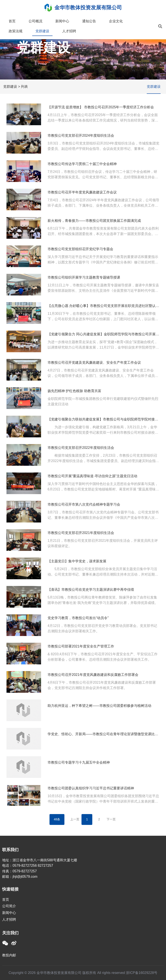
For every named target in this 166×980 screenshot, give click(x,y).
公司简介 (9, 906)
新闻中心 (62, 21)
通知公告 (89, 21)
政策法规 (16, 31)
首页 (12, 21)
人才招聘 (69, 31)
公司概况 (35, 21)
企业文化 (116, 21)
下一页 (111, 819)
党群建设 (42, 31)
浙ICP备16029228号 (142, 973)
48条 (57, 819)
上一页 (75, 819)
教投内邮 (9, 955)
